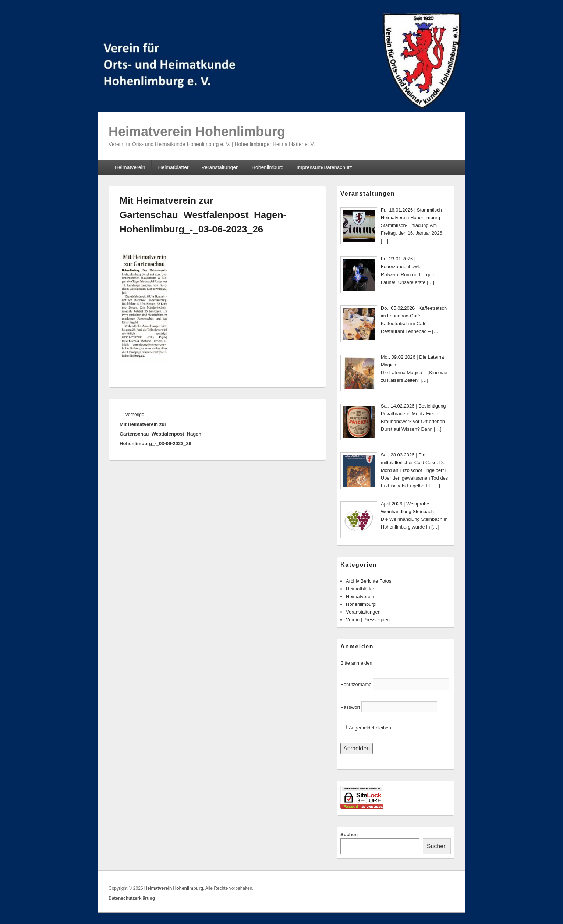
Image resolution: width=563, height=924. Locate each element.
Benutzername (356, 684)
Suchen (349, 834)
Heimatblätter (173, 167)
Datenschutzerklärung (132, 898)
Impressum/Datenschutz (324, 167)
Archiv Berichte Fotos (369, 581)
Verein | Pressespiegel (370, 620)
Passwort (350, 707)
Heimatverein (130, 167)
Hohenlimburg (268, 167)
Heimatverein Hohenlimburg (197, 132)
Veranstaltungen (220, 167)
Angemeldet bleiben (367, 728)
